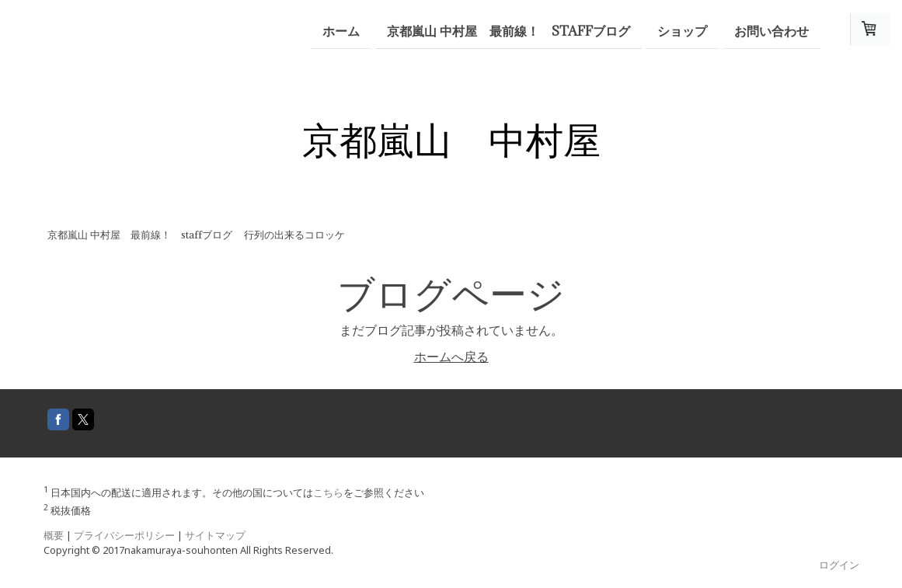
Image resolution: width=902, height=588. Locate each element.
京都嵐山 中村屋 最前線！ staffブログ (508, 30)
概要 (54, 535)
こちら (328, 492)
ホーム (341, 30)
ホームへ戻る (451, 357)
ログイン (839, 565)
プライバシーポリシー (124, 535)
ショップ (682, 30)
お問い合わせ (771, 30)
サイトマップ (215, 535)
